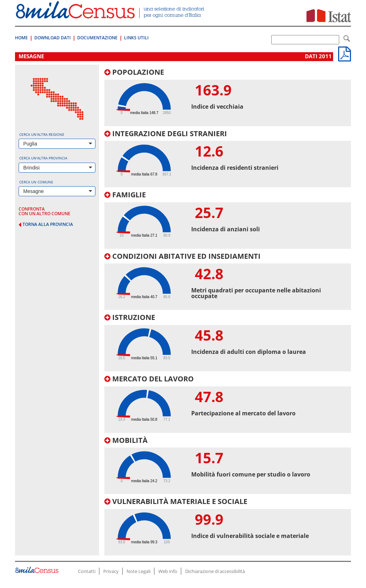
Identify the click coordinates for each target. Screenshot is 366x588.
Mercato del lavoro (149, 379)
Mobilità (126, 440)
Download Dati (53, 38)
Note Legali (139, 571)
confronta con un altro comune (44, 211)
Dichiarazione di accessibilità (215, 571)
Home (21, 38)
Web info (168, 571)
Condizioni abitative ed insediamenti (182, 256)
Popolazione (134, 72)
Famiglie (125, 195)
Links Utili (136, 38)
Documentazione (97, 38)
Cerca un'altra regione (42, 134)
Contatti (87, 571)
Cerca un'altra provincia (43, 158)
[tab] (228, 97)
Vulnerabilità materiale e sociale (176, 501)
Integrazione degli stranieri (166, 134)
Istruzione (130, 317)
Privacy (111, 571)
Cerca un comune (36, 182)
